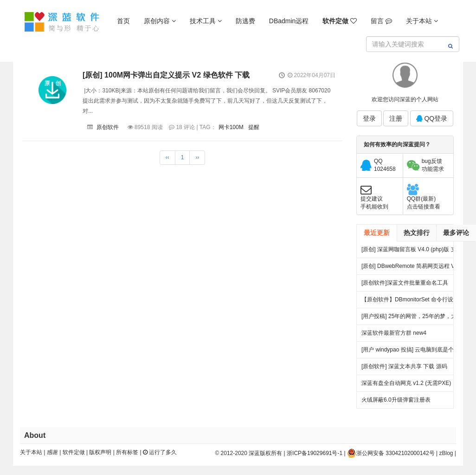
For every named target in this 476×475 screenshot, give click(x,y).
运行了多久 (160, 452)
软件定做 (74, 452)
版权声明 (100, 452)
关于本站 (422, 21)
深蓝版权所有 (265, 453)
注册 (396, 118)
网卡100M (231, 127)
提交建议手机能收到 (374, 203)
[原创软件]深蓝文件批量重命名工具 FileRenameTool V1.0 (405, 285)
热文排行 (417, 233)
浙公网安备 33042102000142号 (391, 453)
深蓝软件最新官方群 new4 (394, 333)
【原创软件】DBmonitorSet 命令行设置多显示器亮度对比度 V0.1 (410, 302)
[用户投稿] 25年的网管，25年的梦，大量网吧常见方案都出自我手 (412, 319)
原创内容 (160, 21)
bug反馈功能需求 (433, 165)
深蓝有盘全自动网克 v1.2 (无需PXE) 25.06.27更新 (406, 386)
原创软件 (108, 127)
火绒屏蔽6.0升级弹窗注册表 (396, 400)
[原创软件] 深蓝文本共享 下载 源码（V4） (404, 369)
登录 (369, 118)
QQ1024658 (385, 165)
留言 (381, 21)
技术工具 (206, 21)
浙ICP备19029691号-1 (315, 453)
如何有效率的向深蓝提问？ (397, 144)
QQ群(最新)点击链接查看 (424, 203)
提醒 (254, 127)
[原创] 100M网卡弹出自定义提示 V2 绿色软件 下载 (166, 75)
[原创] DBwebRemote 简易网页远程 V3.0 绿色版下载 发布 (412, 269)
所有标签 (127, 452)
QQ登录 (432, 118)
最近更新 (377, 233)
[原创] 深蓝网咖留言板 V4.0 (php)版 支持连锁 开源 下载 (412, 252)
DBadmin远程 (289, 21)
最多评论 (456, 233)
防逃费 (245, 21)
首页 (123, 21)
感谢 (52, 452)
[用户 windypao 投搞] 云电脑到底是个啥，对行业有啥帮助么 (408, 352)
